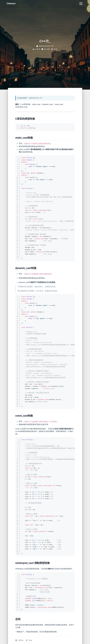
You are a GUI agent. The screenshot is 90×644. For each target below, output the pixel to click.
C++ (31, 640)
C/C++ (21, 640)
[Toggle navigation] (81, 3)
